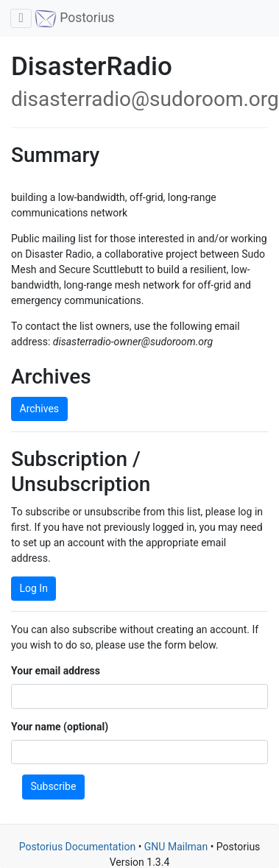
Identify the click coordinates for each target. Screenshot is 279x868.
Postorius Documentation (78, 847)
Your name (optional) (60, 727)
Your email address (56, 671)
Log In (34, 588)
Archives (40, 409)
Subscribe (54, 786)
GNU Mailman (176, 847)
